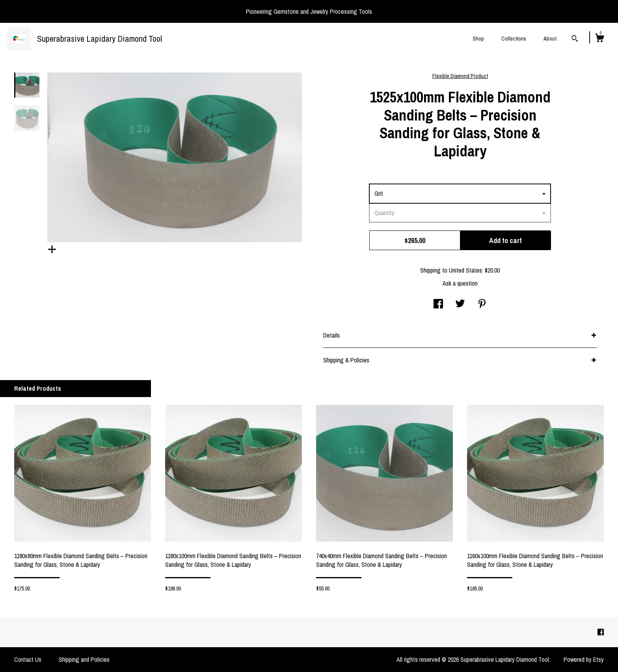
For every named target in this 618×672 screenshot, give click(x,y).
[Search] (575, 39)
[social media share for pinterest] (482, 304)
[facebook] (601, 632)
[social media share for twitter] (460, 304)
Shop (478, 39)
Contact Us (28, 659)
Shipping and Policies (84, 659)
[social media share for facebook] (438, 304)
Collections (514, 39)
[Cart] (599, 39)
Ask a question (460, 283)
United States (465, 270)
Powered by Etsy (584, 659)
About (550, 39)
